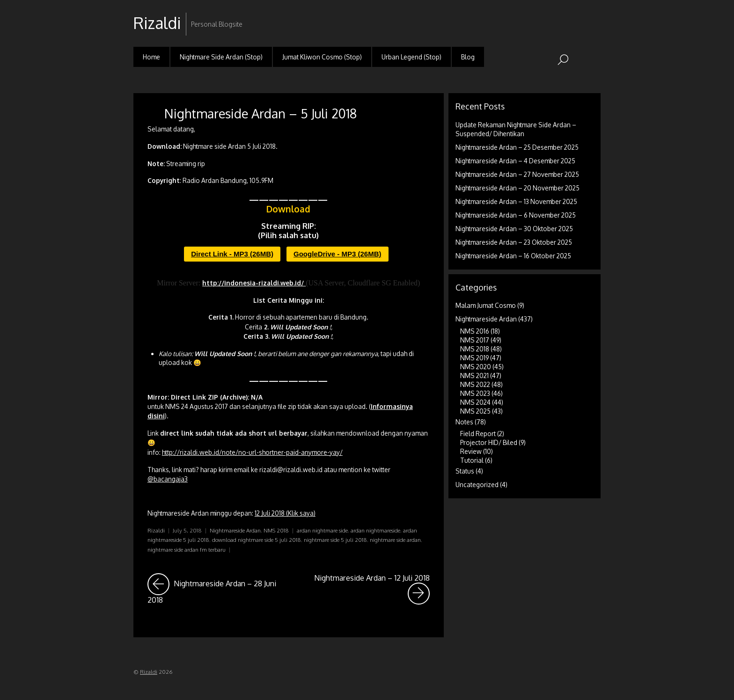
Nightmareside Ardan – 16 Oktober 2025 (513, 256)
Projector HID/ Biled (489, 442)
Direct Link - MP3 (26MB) (232, 254)
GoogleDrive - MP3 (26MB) (338, 254)
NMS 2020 (476, 367)
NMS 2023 (475, 393)
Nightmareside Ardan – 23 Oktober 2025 (514, 242)
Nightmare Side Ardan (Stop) (221, 57)
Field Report (478, 434)
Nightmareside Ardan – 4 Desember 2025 (515, 161)
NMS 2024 (475, 402)
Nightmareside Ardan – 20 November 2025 (517, 188)
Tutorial (472, 460)
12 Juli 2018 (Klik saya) (285, 513)
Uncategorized (477, 485)
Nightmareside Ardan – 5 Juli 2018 (261, 113)
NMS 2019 (474, 358)
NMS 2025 (475, 411)
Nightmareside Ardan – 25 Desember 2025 (517, 147)
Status (465, 471)
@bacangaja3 (168, 479)
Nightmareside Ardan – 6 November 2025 (516, 215)
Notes (464, 422)
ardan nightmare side (322, 530)
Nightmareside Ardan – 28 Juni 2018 (215, 589)
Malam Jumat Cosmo (486, 305)
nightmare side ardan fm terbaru (187, 550)
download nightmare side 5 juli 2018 (257, 540)
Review (471, 451)
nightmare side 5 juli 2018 (335, 540)
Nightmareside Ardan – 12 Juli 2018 (372, 589)
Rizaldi (156, 530)
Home (151, 57)
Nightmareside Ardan (235, 530)
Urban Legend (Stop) (411, 57)
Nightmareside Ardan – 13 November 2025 (516, 201)
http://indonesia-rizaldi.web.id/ (254, 283)
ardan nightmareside (375, 530)
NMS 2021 (474, 376)
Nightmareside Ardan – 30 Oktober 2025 (514, 229)
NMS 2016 (475, 331)
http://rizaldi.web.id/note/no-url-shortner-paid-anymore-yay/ (252, 452)
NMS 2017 (475, 340)
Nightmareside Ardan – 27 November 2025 (517, 174)
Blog (468, 57)
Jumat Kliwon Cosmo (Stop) (322, 57)
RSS (592, 16)
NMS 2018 (276, 530)
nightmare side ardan (395, 540)
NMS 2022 (475, 384)
